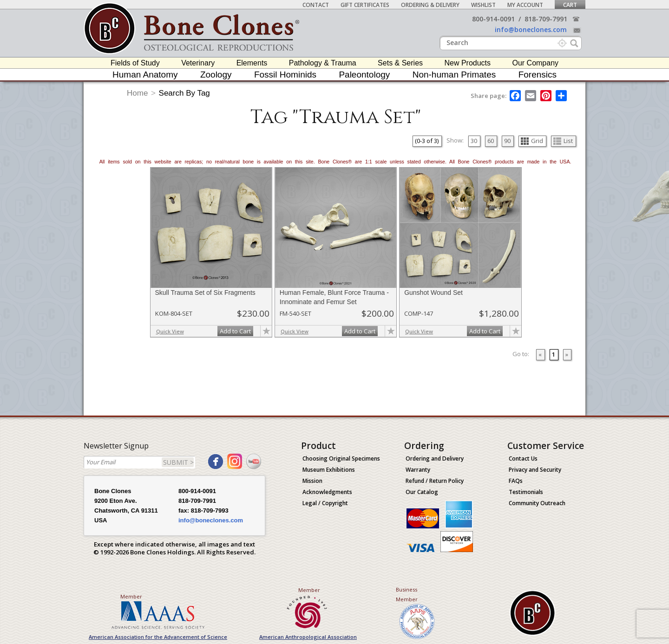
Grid (532, 141)
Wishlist (483, 5)
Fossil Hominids (285, 75)
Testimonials (526, 492)
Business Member (407, 594)
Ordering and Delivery (435, 459)
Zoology (216, 75)
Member (131, 596)
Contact (316, 5)
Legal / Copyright (325, 503)
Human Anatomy (145, 75)
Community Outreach (537, 503)
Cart (570, 5)
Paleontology (364, 75)
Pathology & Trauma (323, 63)
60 (491, 141)
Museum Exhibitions (329, 470)
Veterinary (198, 63)
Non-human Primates (454, 75)
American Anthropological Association (308, 637)
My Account (525, 5)
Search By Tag (184, 93)
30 (474, 141)
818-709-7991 (546, 19)
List (563, 141)
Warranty (418, 470)
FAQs (516, 481)
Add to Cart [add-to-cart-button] (235, 331)
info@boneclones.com (531, 29)
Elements (252, 63)
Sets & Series (400, 63)
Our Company (535, 63)
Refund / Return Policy (435, 481)
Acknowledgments (327, 492)
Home (137, 93)
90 (507, 141)
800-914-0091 (493, 19)
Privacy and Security (535, 470)
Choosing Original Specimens (341, 459)
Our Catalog (422, 492)
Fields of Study (135, 63)
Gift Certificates (365, 5)
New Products (467, 63)
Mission (312, 481)
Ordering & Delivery (430, 5)
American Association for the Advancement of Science (158, 637)
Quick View (170, 331)
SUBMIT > (178, 462)
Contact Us (523, 459)
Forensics (538, 75)
